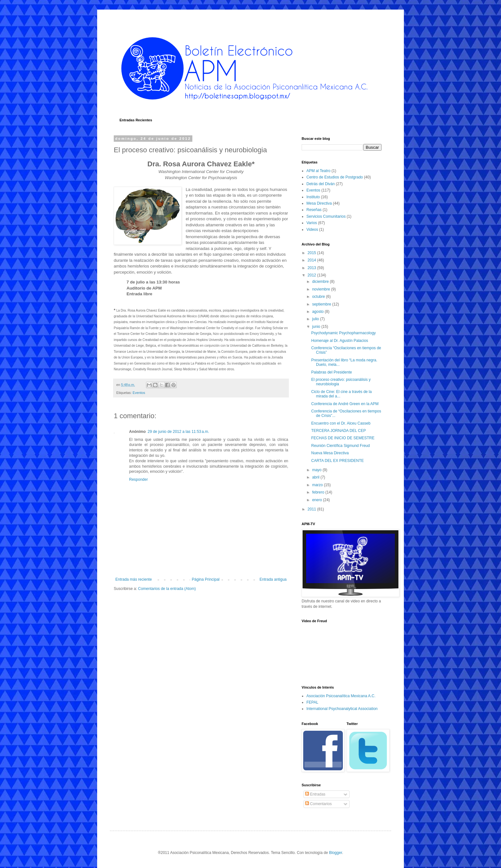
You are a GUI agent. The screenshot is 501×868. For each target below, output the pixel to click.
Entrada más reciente (134, 579)
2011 (312, 509)
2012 (312, 275)
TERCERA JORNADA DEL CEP (339, 431)
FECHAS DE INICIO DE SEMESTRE (343, 438)
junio (317, 327)
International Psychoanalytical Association (342, 709)
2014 (312, 260)
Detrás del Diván (321, 184)
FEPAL (312, 702)
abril (316, 477)
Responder (139, 479)
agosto (318, 312)
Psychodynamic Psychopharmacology (343, 333)
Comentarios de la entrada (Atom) (167, 589)
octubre (319, 297)
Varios (312, 223)
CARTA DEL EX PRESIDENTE (338, 461)
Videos (312, 230)
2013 (312, 268)
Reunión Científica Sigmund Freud (340, 446)
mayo (317, 470)
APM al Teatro (318, 171)
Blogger (336, 853)
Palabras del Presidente (331, 372)
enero (318, 500)
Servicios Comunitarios (326, 216)
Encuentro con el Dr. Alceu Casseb (341, 423)
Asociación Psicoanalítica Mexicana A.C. (341, 696)
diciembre (321, 282)
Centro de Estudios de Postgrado (335, 177)
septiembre (322, 304)
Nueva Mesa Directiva (330, 453)
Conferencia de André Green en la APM (345, 404)
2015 (312, 253)
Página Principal (206, 579)
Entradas (315, 794)
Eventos (139, 393)
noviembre (322, 289)
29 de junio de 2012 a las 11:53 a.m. (178, 432)
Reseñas (314, 210)
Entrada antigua (273, 579)
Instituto (313, 197)
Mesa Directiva (319, 203)
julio (316, 319)
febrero (319, 492)
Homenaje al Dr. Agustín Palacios (340, 341)
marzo (318, 485)
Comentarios (318, 804)
